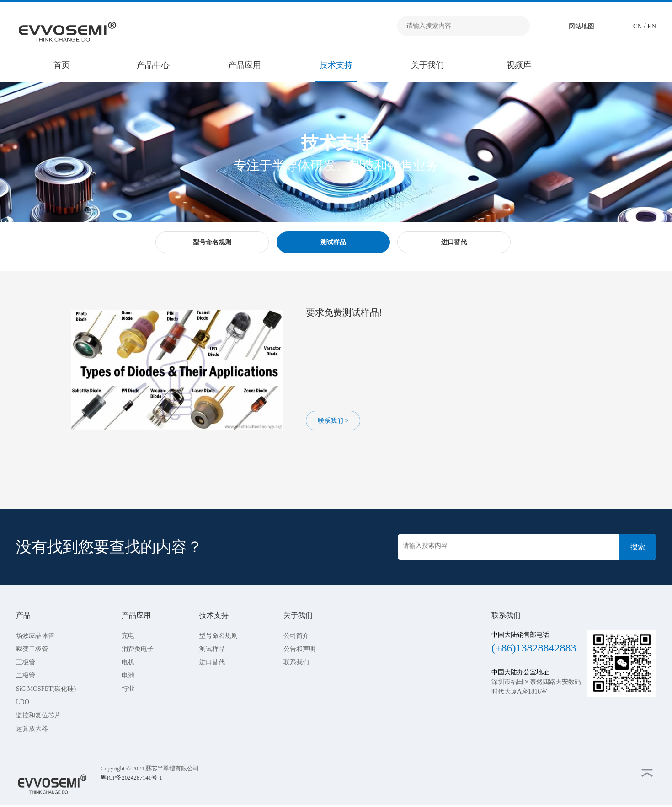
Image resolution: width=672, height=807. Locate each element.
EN (652, 26)
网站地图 (581, 26)
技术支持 (336, 65)
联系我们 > (333, 421)
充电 (128, 636)
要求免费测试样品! (344, 312)
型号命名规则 (219, 636)
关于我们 (427, 65)
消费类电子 (138, 649)
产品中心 (153, 65)
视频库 (519, 65)
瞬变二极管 (32, 649)
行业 (128, 689)
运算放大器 (32, 729)
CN (638, 26)
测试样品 (212, 649)
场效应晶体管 (35, 636)
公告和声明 (299, 649)
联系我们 (296, 662)
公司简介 (296, 636)
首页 (62, 65)
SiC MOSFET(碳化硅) (46, 689)
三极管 (26, 662)
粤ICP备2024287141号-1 (131, 777)
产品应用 (245, 65)
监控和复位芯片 (38, 715)
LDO (23, 702)
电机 (128, 662)
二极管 (26, 675)
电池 (128, 675)
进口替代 (212, 662)
